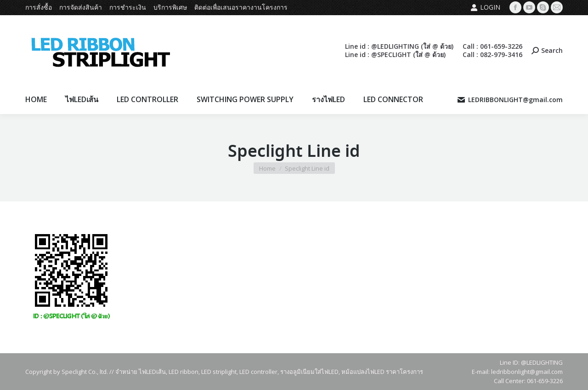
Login (485, 7)
